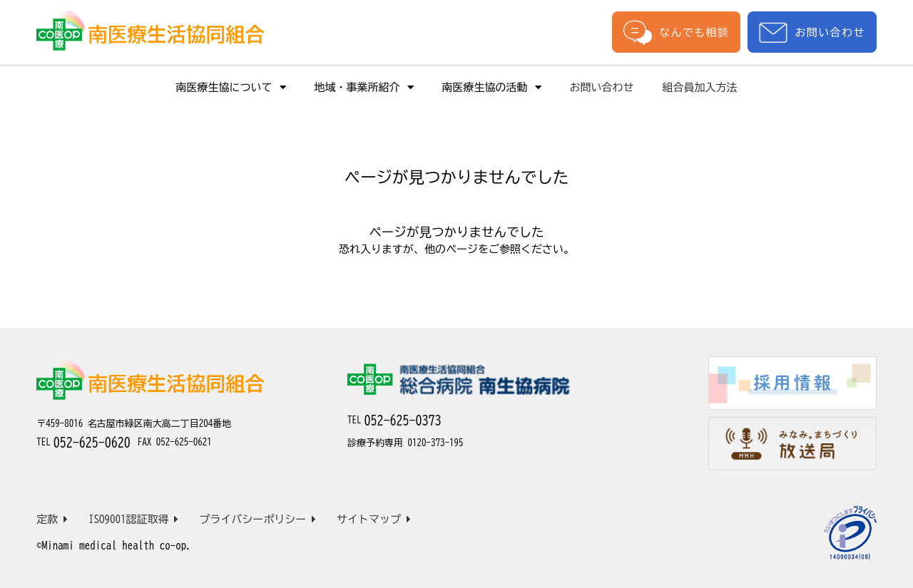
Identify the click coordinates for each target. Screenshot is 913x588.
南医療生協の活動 (492, 87)
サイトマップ (374, 519)
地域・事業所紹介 (364, 87)
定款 (52, 519)
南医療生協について (231, 87)
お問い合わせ (812, 32)
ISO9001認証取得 (134, 519)
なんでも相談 (676, 32)
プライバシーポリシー (257, 519)
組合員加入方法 (700, 87)
